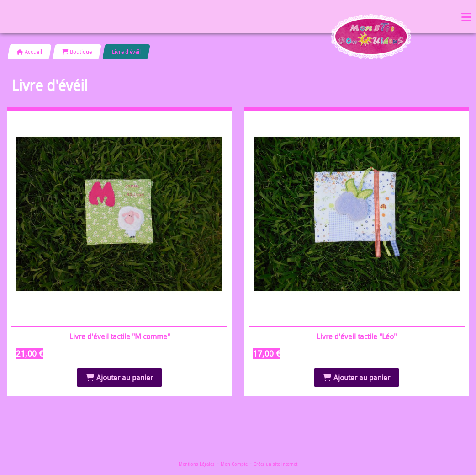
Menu (466, 16)
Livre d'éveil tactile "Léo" (357, 336)
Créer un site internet (275, 464)
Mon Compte (234, 464)
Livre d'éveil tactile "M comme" (120, 336)
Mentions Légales (197, 464)
